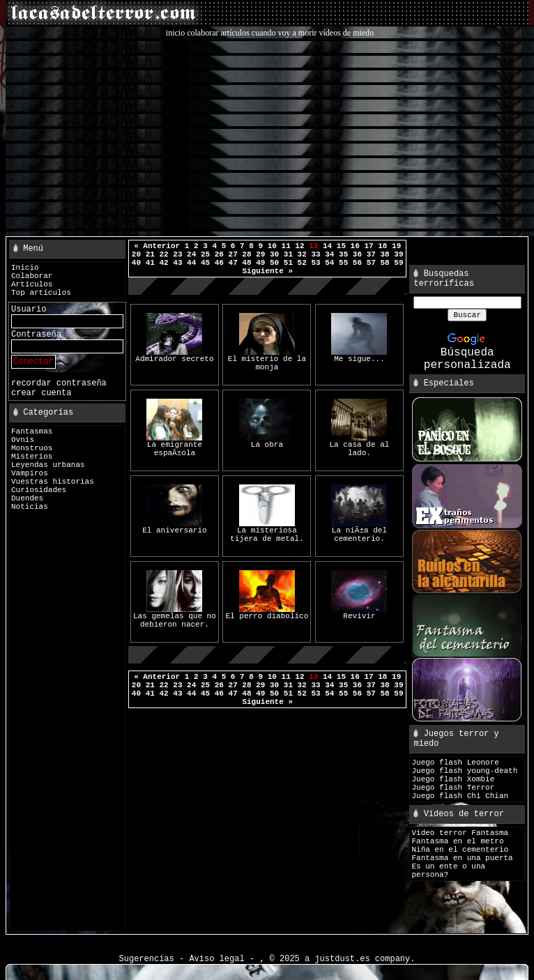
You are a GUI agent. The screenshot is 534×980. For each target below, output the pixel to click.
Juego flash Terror (453, 788)
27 (233, 254)
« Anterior (157, 246)
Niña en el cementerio (460, 850)
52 (302, 263)
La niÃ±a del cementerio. (359, 531)
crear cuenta (41, 393)
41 (150, 263)
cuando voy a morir (284, 33)
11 (286, 246)
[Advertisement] (270, 136)
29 (260, 254)
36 (357, 254)
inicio (175, 33)
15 (341, 246)
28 (246, 254)
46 (219, 263)
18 (382, 246)
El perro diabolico (267, 613)
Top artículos (41, 293)
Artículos (32, 284)
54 (329, 263)
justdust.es (342, 959)
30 (274, 254)
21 (150, 254)
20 (136, 254)
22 (163, 254)
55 (343, 263)
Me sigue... (359, 356)
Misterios (32, 457)
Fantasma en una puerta (462, 858)
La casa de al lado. (360, 446)
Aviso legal (216, 959)
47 (233, 263)
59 (398, 263)
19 (396, 246)
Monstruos (32, 448)
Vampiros (30, 473)
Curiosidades (39, 490)
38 (384, 254)
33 (315, 254)
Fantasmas (32, 431)
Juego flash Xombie (453, 779)
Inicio (25, 268)
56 (357, 263)
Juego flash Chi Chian (460, 796)
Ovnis (23, 440)
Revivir (359, 613)
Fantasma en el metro (457, 841)
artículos (235, 33)
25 (205, 254)
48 (246, 263)
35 (343, 254)
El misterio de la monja (267, 360)
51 (288, 263)
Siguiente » (267, 271)
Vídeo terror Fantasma (460, 833)
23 (177, 254)
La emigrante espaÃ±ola (174, 446)
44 (191, 263)
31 (288, 254)
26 (219, 254)
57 (371, 263)
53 (315, 263)
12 (299, 246)
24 (191, 254)
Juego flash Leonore (455, 763)
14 (327, 246)
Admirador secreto (174, 356)
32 (302, 254)
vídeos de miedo (346, 33)
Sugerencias (147, 959)
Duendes (27, 498)
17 (368, 246)
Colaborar (32, 276)
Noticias (30, 507)
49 (260, 263)
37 (371, 254)
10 (272, 246)
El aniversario (174, 527)
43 (177, 263)
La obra (267, 442)
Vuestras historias (53, 482)
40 (136, 263)
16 (355, 246)
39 (398, 254)
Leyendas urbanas (48, 465)
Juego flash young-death (464, 771)
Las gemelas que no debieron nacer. (175, 617)
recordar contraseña (59, 383)
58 (384, 263)
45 (205, 263)
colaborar (203, 33)
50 (274, 263)
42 (163, 263)
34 (329, 254)
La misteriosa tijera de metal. (267, 531)
